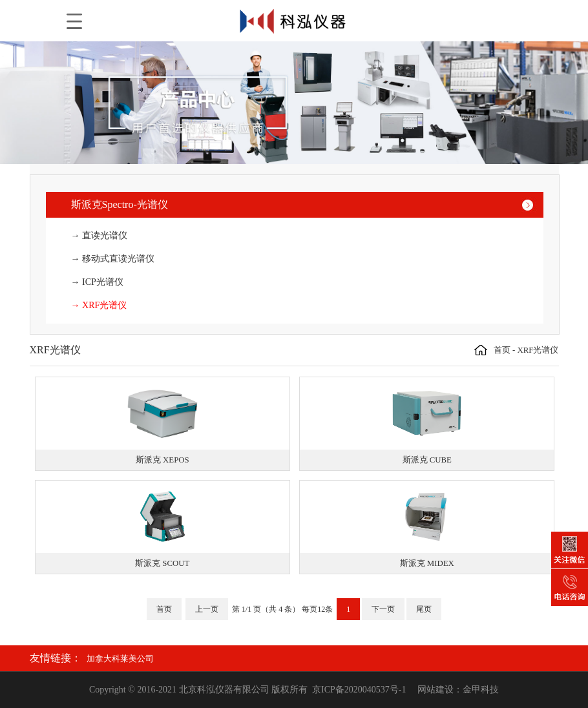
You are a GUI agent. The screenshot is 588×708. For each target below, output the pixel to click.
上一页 (207, 609)
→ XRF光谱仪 (99, 305)
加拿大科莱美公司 (120, 659)
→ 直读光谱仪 (100, 235)
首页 (502, 350)
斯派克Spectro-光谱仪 (120, 204)
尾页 (424, 609)
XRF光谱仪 (538, 350)
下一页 (383, 609)
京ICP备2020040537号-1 (359, 690)
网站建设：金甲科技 (458, 690)
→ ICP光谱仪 (97, 282)
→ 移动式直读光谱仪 (113, 259)
